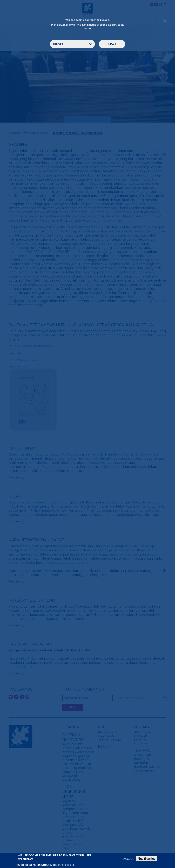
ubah (112, 44)
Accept (128, 859)
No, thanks (146, 859)
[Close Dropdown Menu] (164, 20)
